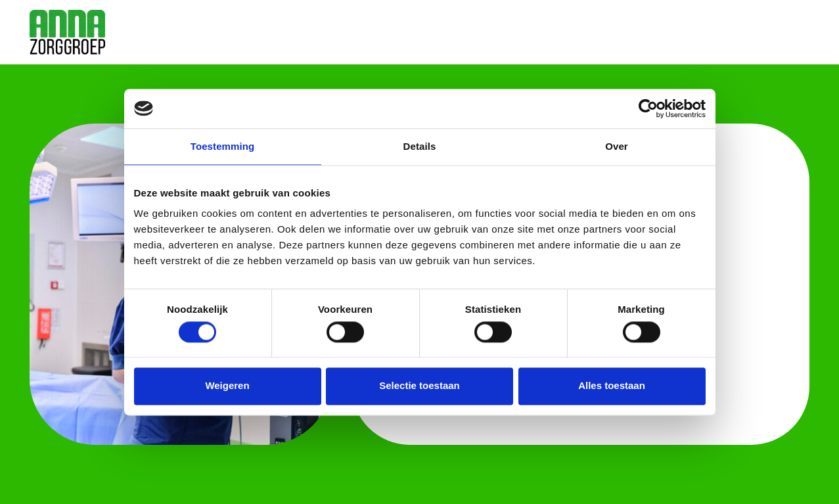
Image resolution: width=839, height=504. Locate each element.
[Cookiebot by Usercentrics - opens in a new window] (648, 108)
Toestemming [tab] (223, 146)
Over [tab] (617, 146)
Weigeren (227, 386)
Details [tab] (420, 146)
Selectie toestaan (419, 386)
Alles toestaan (612, 386)
